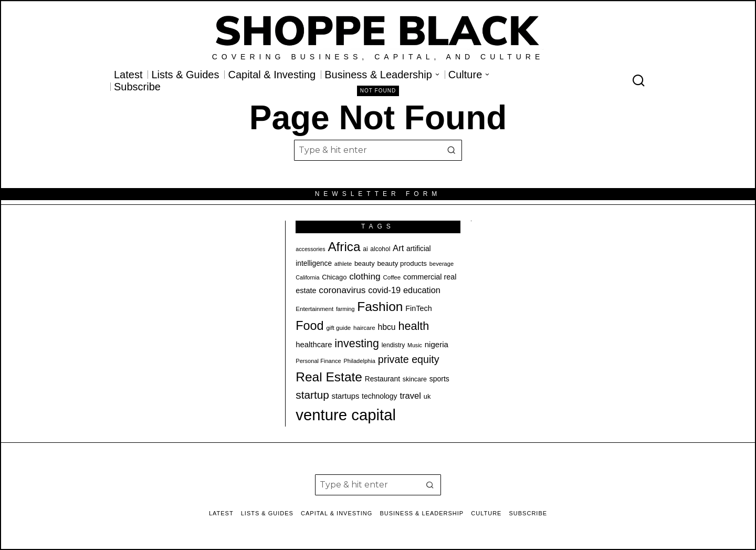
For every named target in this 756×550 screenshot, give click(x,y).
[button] (451, 150)
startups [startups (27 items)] (346, 396)
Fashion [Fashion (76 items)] (380, 307)
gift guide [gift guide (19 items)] (338, 328)
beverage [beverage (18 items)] (442, 264)
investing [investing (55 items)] (357, 344)
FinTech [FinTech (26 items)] (418, 308)
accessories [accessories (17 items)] (310, 249)
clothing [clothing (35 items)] (365, 276)
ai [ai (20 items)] (365, 249)
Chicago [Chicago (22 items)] (334, 277)
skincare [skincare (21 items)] (415, 379)
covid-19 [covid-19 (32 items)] (384, 290)
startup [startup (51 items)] (312, 395)
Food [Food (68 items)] (309, 326)
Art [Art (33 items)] (398, 248)
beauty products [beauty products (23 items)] (402, 263)
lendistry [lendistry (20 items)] (393, 345)
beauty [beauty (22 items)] (365, 263)
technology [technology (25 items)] (380, 396)
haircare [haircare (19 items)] (364, 328)
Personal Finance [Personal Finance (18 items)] (318, 361)
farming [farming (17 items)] (345, 309)
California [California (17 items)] (307, 277)
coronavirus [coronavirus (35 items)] (342, 290)
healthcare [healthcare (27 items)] (314, 345)
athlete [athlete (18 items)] (343, 264)
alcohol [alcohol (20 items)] (380, 249)
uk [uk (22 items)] (427, 396)
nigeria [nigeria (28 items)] (437, 344)
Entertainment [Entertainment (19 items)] (314, 309)
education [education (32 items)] (422, 290)
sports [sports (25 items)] (439, 379)
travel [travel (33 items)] (410, 396)
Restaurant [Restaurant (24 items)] (382, 379)
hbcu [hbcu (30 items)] (387, 327)
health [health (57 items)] (413, 326)
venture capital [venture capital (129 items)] (346, 415)
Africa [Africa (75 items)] (344, 247)
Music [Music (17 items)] (415, 345)
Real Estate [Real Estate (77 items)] (329, 377)
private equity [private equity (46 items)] (409, 359)
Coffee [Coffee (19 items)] (392, 277)
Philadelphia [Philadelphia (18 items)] (359, 361)
